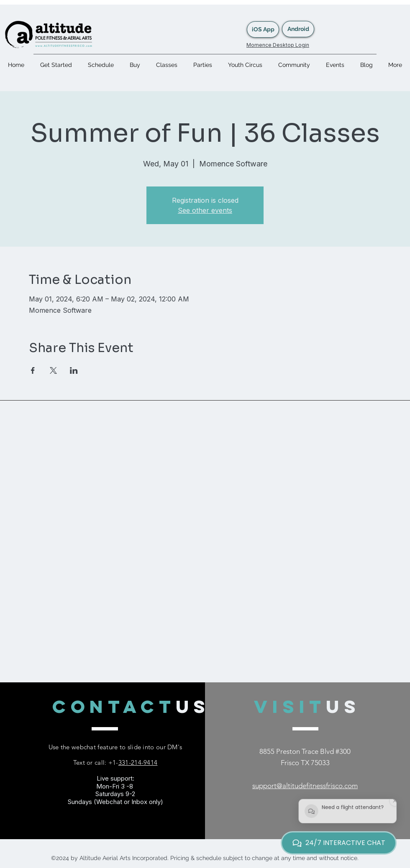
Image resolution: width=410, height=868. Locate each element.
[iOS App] (263, 29)
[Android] (298, 29)
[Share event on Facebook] (33, 370)
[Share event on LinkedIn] (74, 370)
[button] (167, 65)
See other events (205, 210)
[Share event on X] (53, 370)
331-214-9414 (138, 762)
